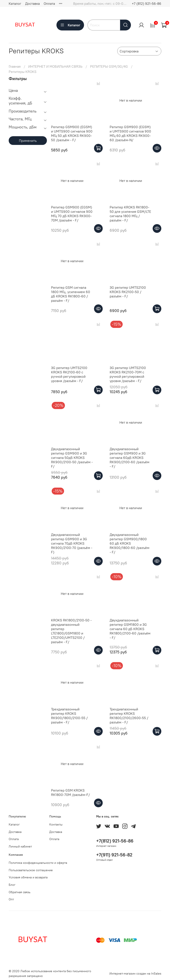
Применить (28, 141)
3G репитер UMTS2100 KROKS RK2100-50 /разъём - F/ (128, 292)
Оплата (49, 3)
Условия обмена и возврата (28, 877)
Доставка (32, 3)
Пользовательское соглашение (31, 870)
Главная (15, 66)
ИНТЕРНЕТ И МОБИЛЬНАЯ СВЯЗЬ (55, 66)
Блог (12, 885)
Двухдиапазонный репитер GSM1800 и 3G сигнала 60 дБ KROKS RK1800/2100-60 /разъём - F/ (130, 629)
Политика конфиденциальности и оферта (38, 863)
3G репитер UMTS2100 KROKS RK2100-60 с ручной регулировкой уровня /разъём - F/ (69, 374)
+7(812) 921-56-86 (115, 841)
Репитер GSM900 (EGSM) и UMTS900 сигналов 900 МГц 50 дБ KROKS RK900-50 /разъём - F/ (72, 133)
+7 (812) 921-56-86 (147, 3)
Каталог (15, 3)
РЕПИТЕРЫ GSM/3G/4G (109, 66)
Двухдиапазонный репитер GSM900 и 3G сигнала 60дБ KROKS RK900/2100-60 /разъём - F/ (130, 458)
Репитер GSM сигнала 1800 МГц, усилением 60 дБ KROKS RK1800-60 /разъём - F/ (71, 294)
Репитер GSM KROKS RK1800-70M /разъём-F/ (70, 792)
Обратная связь (20, 892)
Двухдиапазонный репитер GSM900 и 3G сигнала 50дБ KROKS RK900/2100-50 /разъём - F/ (72, 458)
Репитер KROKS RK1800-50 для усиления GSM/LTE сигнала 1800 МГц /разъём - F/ (130, 214)
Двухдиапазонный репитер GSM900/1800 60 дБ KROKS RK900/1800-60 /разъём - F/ (130, 543)
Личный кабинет (20, 846)
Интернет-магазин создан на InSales (135, 973)
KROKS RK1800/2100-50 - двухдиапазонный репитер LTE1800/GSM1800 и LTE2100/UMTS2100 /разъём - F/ (71, 631)
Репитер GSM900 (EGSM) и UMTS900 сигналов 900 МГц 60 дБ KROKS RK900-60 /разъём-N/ (130, 133)
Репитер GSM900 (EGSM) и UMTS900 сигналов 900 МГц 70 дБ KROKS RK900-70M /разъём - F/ (72, 214)
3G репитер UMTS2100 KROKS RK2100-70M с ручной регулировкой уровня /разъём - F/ (128, 374)
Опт (11, 899)
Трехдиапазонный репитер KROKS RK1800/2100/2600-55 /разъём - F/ (129, 716)
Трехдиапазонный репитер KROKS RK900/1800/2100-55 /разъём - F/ (69, 716)
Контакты (56, 824)
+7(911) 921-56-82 (114, 855)
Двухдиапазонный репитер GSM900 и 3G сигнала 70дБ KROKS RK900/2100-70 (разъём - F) (72, 543)
